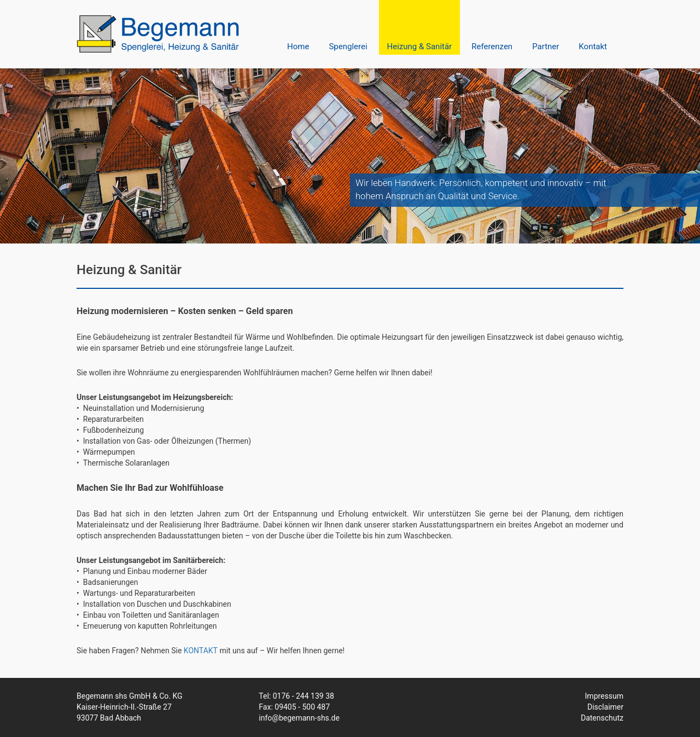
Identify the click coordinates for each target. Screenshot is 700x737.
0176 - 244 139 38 (304, 696)
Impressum (604, 696)
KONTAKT (201, 651)
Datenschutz (602, 718)
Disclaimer (605, 707)
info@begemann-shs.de (299, 718)
